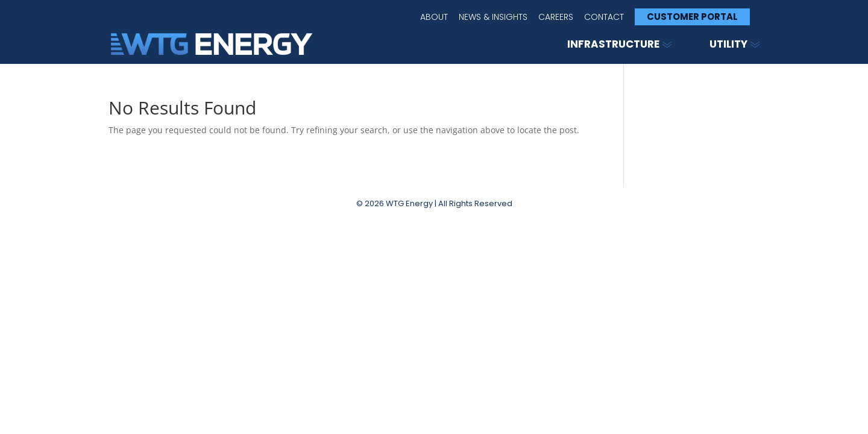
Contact (604, 18)
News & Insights (493, 18)
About (434, 18)
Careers (556, 18)
